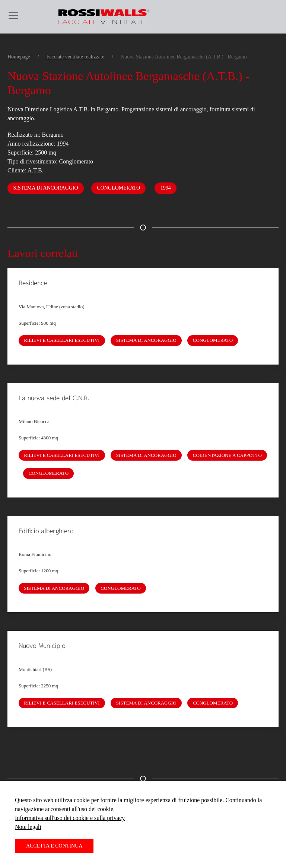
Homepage (19, 57)
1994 (63, 144)
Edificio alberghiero (46, 531)
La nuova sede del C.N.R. (54, 398)
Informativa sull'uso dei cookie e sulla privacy (70, 818)
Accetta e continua (54, 846)
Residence (33, 283)
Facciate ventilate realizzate (75, 57)
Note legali (28, 827)
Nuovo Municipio (42, 646)
